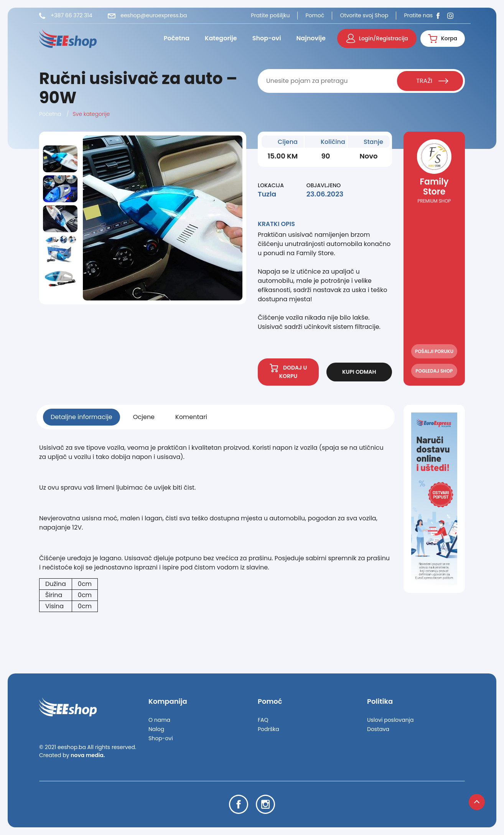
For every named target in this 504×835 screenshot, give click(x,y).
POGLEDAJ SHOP (434, 371)
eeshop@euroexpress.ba (147, 15)
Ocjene (144, 417)
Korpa (443, 39)
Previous (61, 140)
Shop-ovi (267, 38)
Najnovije (311, 38)
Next (60, 298)
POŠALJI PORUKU (434, 351)
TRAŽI (432, 81)
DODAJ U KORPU (288, 372)
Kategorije (221, 38)
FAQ (263, 720)
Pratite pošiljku (270, 15)
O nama (159, 720)
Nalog (156, 729)
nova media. (88, 755)
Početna (177, 38)
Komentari (191, 417)
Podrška (268, 729)
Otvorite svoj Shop (364, 15)
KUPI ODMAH (359, 372)
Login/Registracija (377, 38)
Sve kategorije (91, 114)
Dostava (378, 729)
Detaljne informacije (82, 417)
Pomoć (315, 15)
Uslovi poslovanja (390, 720)
